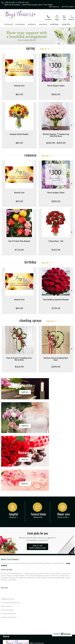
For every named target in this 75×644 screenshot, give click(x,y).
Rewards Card (19, 86)
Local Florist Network (32, 643)
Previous (3, 77)
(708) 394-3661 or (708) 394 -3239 (17, 3)
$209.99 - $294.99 (56, 143)
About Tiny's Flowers (10, 501)
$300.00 (56, 94)
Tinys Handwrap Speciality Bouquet (56, 299)
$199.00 (56, 308)
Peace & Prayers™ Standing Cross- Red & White (19, 359)
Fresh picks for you (37, 478)
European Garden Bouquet (19, 134)
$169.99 (56, 250)
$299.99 (56, 367)
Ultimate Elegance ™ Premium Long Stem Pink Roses (56, 135)
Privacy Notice (19, 643)
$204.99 (19, 367)
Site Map (44, 643)
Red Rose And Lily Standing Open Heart (56, 359)
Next (72, 77)
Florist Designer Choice (56, 86)
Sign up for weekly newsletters (37, 489)
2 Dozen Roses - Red (56, 241)
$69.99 (19, 94)
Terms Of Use (7, 643)
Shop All (43, 49)
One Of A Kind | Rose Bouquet (19, 241)
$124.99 (19, 250)
